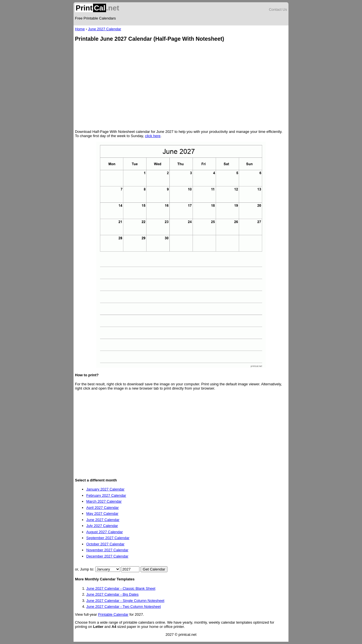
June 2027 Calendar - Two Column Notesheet (124, 607)
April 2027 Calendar (103, 508)
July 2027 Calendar (102, 526)
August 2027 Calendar (104, 532)
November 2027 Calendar (107, 550)
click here (153, 136)
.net (97, 8)
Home (80, 29)
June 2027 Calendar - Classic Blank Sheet (121, 588)
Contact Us (278, 9)
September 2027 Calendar (108, 538)
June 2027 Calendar (104, 29)
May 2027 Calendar (102, 514)
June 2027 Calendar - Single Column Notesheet (125, 601)
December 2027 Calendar (107, 556)
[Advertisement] (181, 86)
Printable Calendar (113, 614)
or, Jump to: (85, 569)
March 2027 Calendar (104, 501)
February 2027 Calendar (106, 495)
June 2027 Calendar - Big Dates (112, 594)
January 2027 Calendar (105, 489)
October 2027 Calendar (105, 544)
